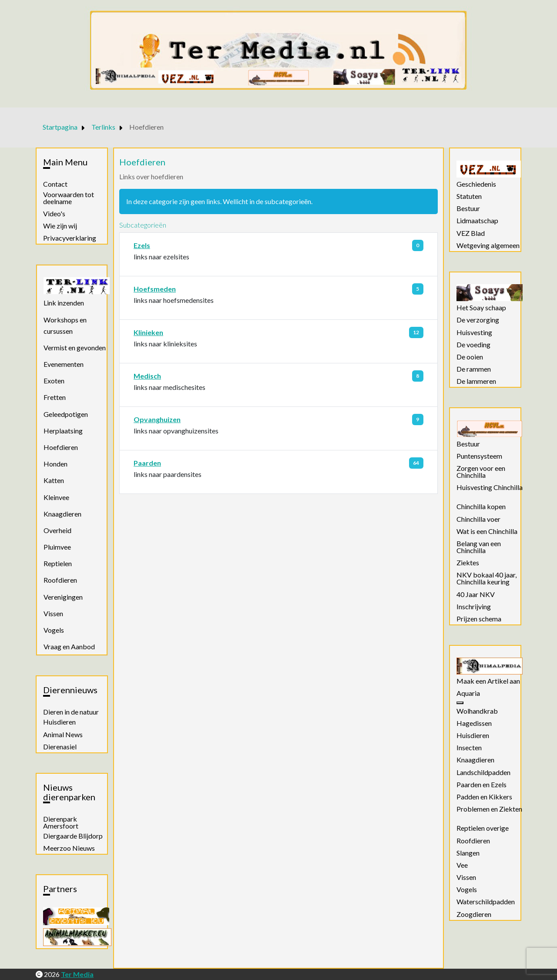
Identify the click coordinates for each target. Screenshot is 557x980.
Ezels (142, 245)
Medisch (147, 376)
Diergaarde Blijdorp (73, 836)
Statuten (469, 196)
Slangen (468, 853)
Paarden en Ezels (482, 785)
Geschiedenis (476, 184)
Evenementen (64, 364)
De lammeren (476, 381)
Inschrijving (474, 607)
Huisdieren (59, 722)
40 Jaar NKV (476, 594)
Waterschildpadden (486, 902)
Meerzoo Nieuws (69, 848)
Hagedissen (474, 723)
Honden (55, 464)
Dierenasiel (60, 747)
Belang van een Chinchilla (479, 547)
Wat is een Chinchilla (487, 531)
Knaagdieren (62, 514)
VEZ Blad (471, 233)
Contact (55, 184)
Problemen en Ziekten (489, 809)
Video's (54, 214)
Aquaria (468, 693)
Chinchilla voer (478, 519)
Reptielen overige (483, 828)
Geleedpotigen (66, 414)
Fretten (55, 397)
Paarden (147, 463)
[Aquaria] (460, 703)
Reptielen (58, 563)
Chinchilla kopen (481, 507)
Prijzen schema (479, 619)
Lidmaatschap (477, 221)
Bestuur (468, 208)
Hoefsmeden (155, 289)
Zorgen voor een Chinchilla (481, 472)
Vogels (54, 630)
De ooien (470, 357)
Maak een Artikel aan (488, 681)
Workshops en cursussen (65, 325)
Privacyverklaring (70, 238)
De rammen (474, 369)
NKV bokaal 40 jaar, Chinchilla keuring (487, 578)
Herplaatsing (63, 431)
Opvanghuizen (157, 419)
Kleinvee (56, 497)
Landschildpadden (483, 772)
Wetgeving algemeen (488, 245)
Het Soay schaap (481, 308)
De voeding (473, 345)
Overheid (57, 530)
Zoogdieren (474, 914)
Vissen (53, 613)
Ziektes (468, 563)
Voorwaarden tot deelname (69, 198)
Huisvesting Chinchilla (490, 487)
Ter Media (77, 974)
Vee (462, 865)
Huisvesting (474, 332)
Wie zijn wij (60, 226)
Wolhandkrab (477, 711)
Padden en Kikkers (484, 797)
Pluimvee (57, 547)
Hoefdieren (61, 447)
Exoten (54, 381)
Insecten (469, 748)
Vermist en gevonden (75, 347)
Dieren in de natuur (71, 712)
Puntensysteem (479, 456)
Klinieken (148, 332)
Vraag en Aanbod (69, 646)
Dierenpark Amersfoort (61, 822)
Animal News (63, 735)
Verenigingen (63, 597)
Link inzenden (64, 303)
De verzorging (478, 320)
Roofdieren (60, 580)
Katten (54, 480)
